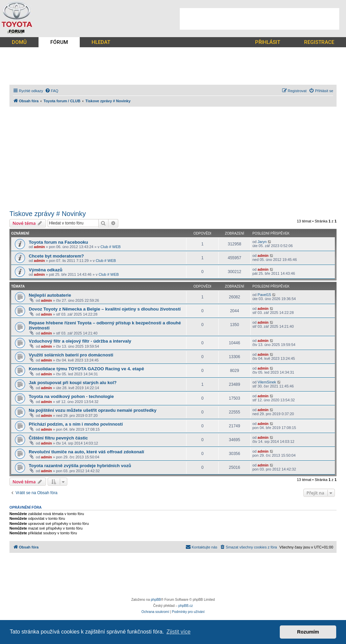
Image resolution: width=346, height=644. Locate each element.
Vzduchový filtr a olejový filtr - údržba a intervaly (80, 341)
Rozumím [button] (308, 632)
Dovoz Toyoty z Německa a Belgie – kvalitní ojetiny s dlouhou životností (105, 309)
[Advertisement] (259, 19)
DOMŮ (19, 42)
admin (39, 247)
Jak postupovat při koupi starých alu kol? (73, 383)
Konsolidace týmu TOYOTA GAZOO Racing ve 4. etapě (86, 369)
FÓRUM (59, 42)
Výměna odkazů (46, 270)
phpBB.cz (186, 606)
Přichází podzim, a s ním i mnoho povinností (76, 424)
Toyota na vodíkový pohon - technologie (71, 396)
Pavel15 (264, 295)
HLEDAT (101, 42)
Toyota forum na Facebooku (58, 242)
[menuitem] (52, 91)
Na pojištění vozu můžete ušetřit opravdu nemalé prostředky (93, 410)
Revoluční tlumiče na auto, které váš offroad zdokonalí (86, 452)
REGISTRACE (319, 42)
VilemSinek (267, 382)
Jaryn (262, 242)
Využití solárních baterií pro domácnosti (71, 355)
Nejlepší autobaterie (50, 295)
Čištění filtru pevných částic (58, 438)
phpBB (156, 600)
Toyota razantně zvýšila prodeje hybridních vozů (80, 466)
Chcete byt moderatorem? (56, 256)
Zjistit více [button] (179, 632)
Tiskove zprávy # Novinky (48, 214)
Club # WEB (110, 247)
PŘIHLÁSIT (268, 42)
